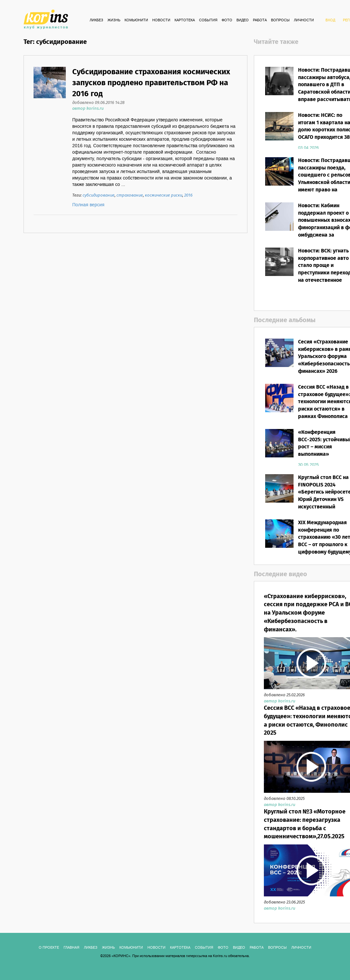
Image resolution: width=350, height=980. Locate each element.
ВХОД (330, 20)
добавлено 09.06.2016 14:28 (98, 103)
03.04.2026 (308, 148)
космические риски (164, 195)
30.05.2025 (308, 465)
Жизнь (114, 20)
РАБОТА (260, 20)
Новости (161, 20)
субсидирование (99, 195)
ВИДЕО (243, 20)
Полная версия (88, 205)
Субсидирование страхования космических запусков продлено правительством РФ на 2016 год (151, 83)
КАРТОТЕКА (185, 20)
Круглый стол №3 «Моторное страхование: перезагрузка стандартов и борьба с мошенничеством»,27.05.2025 (305, 824)
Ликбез (96, 20)
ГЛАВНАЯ (71, 948)
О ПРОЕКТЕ (49, 948)
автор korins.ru (88, 109)
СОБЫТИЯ (208, 20)
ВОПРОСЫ (280, 20)
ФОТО (227, 20)
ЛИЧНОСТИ (304, 20)
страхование (130, 195)
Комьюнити (136, 20)
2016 (188, 195)
